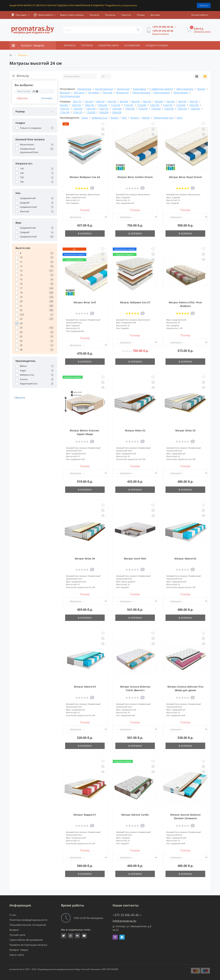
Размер (85, 210)
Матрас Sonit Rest (135, 559)
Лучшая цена (17, 935)
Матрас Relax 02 (135, 430)
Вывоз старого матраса (72, 15)
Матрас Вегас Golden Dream (135, 177)
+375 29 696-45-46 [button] (127, 915)
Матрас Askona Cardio (135, 815)
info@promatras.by (124, 921)
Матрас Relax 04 (85, 559)
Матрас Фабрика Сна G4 (85, 177)
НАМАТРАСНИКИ (108, 45)
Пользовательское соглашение (28, 925)
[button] (20, 15)
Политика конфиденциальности (28, 920)
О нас (13, 915)
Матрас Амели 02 (185, 559)
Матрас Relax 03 (185, 430)
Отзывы (141, 15)
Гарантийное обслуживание (26, 940)
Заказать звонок (160, 34)
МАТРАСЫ (70, 45)
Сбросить (22, 98)
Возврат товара (19, 950)
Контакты (95, 15)
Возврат (14, 930)
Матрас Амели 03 (85, 687)
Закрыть (204, 5)
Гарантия (126, 15)
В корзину (85, 234)
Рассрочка (110, 15)
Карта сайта (17, 955)
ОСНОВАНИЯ (132, 45)
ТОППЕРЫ (87, 45)
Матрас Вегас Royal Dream (185, 177)
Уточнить (47, 98)
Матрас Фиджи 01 (85, 815)
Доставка (155, 15)
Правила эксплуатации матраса (28, 945)
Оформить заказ (202, 31)
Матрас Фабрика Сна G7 (135, 302)
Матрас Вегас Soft (85, 302)
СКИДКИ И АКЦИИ (157, 45)
